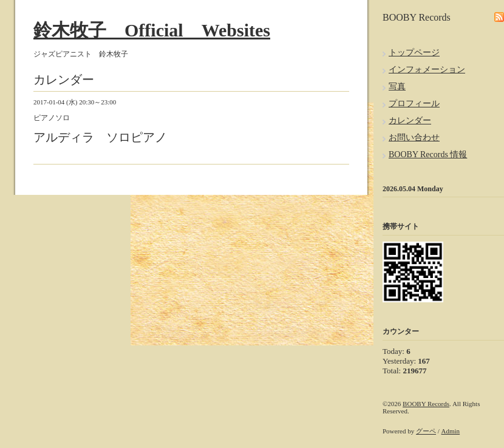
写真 (397, 87)
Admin (451, 431)
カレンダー (410, 120)
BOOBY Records (426, 404)
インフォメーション (427, 70)
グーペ (426, 431)
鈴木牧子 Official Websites (152, 30)
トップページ (414, 53)
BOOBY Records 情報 (428, 154)
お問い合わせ (414, 137)
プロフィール (414, 104)
